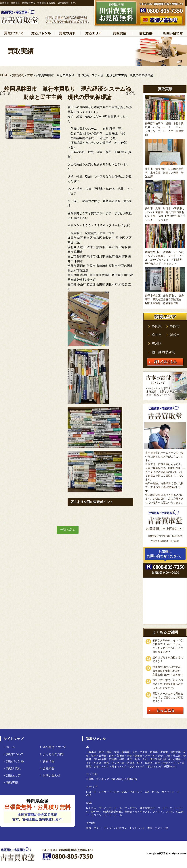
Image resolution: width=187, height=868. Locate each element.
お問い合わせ (50, 775)
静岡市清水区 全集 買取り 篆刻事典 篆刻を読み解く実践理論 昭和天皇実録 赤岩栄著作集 (165, 299)
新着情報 (47, 761)
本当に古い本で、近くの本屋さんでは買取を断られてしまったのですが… (168, 684)
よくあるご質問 (52, 754)
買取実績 (11, 783)
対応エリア (12, 775)
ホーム (9, 747)
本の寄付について (53, 747)
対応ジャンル (14, 761)
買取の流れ (12, 768)
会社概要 (47, 768)
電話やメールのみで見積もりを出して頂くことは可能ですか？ (168, 697)
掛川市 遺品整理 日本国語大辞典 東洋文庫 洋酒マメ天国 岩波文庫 (164, 173)
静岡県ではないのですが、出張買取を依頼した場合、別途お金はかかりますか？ (168, 671)
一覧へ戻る (68, 530)
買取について (14, 754)
